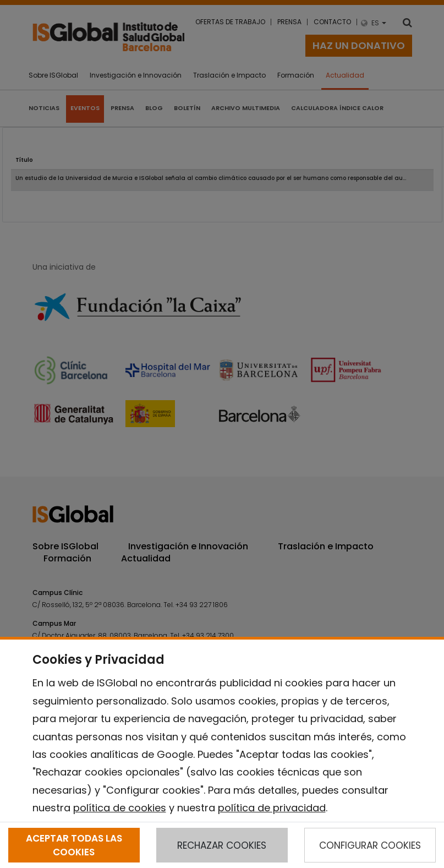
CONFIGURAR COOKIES (370, 845)
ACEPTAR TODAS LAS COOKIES (74, 845)
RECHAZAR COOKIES (222, 845)
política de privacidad (272, 808)
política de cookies (120, 808)
